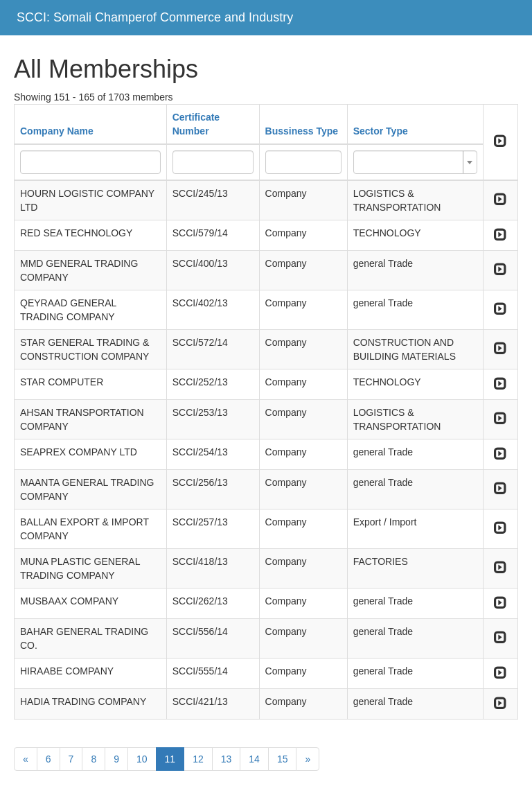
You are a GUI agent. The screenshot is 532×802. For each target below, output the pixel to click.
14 (254, 759)
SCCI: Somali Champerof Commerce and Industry (155, 17)
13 (227, 759)
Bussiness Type (302, 131)
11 (170, 759)
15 (283, 759)
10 (142, 759)
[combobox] (415, 162)
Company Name (57, 131)
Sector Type (381, 131)
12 (198, 759)
